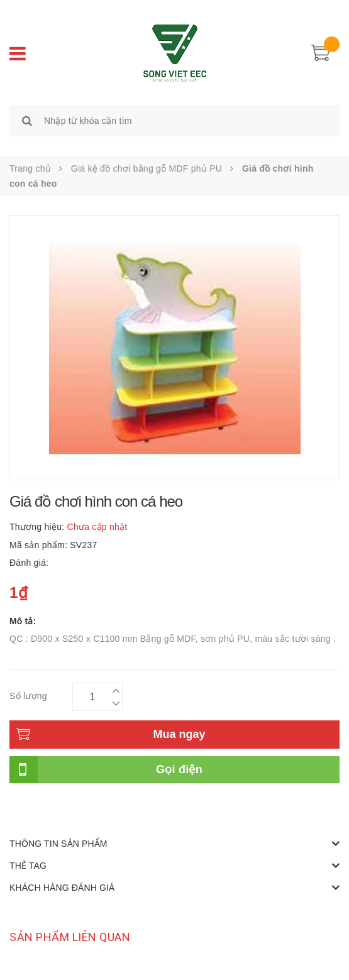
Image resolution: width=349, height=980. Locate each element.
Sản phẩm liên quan (70, 937)
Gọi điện (179, 769)
